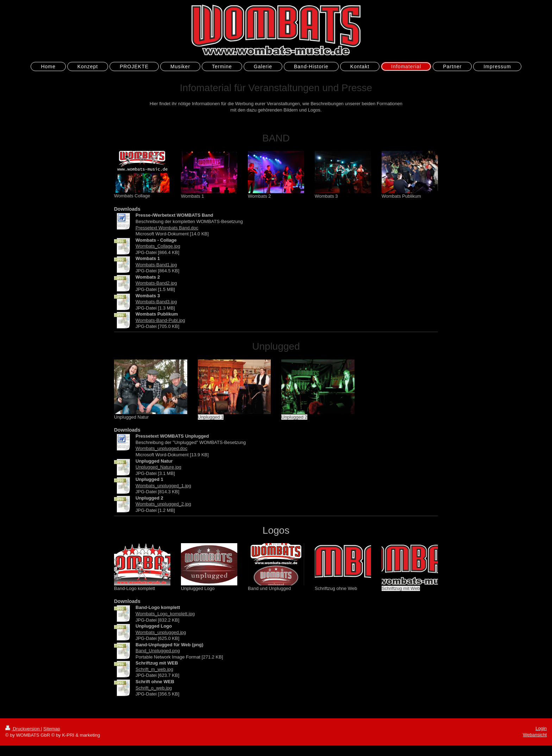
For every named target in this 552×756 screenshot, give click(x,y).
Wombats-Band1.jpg (156, 265)
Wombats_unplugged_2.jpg (163, 504)
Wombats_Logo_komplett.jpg (165, 614)
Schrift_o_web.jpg (154, 688)
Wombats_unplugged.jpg (161, 632)
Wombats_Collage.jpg (158, 246)
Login (541, 728)
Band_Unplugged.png (158, 651)
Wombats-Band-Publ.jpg (160, 320)
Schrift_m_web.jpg (154, 669)
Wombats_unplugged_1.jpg (163, 486)
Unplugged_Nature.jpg (158, 467)
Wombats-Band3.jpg (156, 302)
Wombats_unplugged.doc (161, 448)
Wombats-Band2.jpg (156, 283)
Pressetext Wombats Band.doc (167, 228)
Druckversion (23, 729)
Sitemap (52, 729)
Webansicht (535, 735)
